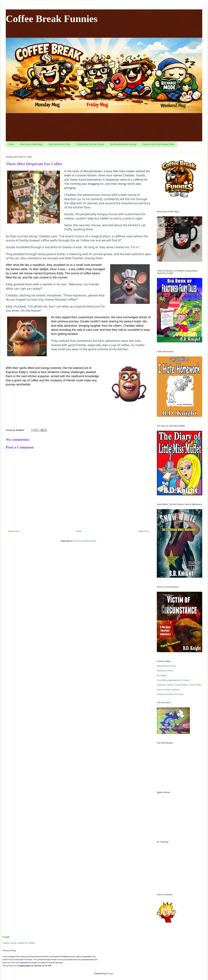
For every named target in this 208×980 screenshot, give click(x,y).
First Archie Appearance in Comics (173, 680)
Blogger (110, 973)
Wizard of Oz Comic (166, 666)
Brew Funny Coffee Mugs (31, 144)
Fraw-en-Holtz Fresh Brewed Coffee (158, 144)
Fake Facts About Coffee (59, 144)
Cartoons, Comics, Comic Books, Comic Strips (179, 685)
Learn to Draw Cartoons (168, 690)
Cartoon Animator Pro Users (170, 694)
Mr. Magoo (162, 675)
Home (11, 144)
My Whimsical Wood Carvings (123, 144)
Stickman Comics (165, 671)
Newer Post (14, 531)
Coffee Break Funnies (52, 19)
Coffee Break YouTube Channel (90, 144)
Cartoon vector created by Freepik (19, 943)
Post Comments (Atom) (85, 541)
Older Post (144, 531)
